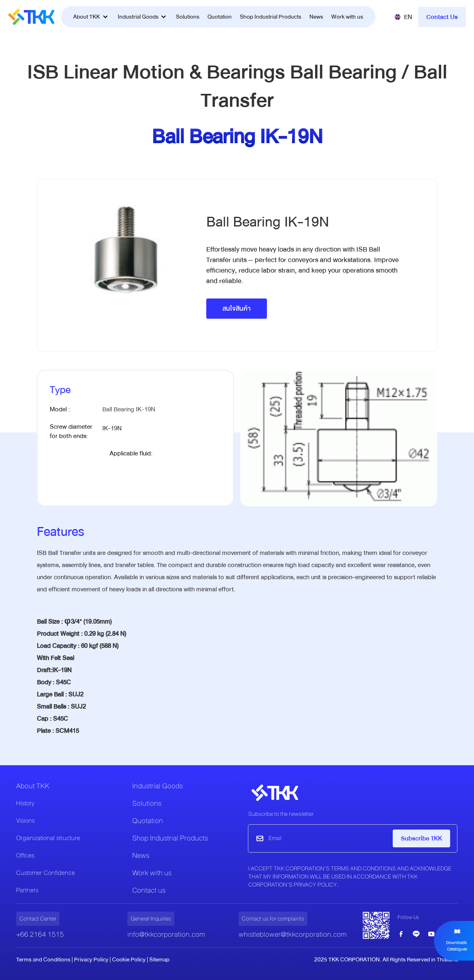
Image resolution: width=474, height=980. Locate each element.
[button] (403, 17)
